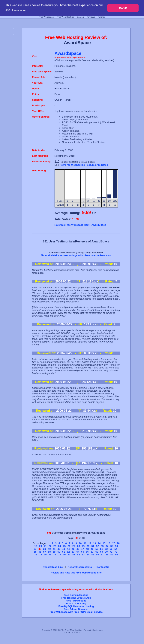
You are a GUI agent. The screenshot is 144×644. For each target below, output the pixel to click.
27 (74, 546)
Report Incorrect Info (80, 567)
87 (102, 555)
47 (82, 549)
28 (78, 546)
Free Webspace (46, 17)
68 (97, 552)
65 (82, 552)
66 (87, 552)
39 (45, 549)
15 (104, 543)
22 (50, 546)
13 (94, 543)
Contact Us (103, 567)
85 (93, 555)
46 (78, 549)
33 (102, 546)
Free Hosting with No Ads (76, 598)
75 (45, 555)
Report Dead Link (53, 567)
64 (78, 552)
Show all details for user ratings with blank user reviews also (76, 255)
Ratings (102, 17)
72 (116, 552)
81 (74, 555)
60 (59, 552)
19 (36, 546)
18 (118, 543)
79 (64, 555)
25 (64, 546)
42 (59, 549)
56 (40, 552)
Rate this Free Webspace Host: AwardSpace (80, 225)
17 (113, 543)
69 (101, 552)
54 (116, 549)
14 (99, 543)
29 (83, 546)
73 (36, 555)
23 (55, 546)
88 (107, 555)
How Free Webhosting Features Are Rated (84, 165)
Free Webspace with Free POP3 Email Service (76, 612)
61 (64, 552)
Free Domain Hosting (76, 595)
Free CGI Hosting (76, 603)
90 (116, 555)
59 (54, 552)
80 (69, 555)
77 (55, 555)
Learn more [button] (19, 10)
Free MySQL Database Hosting (76, 606)
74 (40, 555)
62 (68, 552)
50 (97, 549)
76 (50, 555)
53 (111, 549)
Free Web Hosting (65, 17)
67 (92, 552)
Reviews (91, 17)
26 (69, 546)
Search (80, 17)
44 (68, 549)
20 (40, 546)
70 (106, 552)
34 (107, 546)
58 (49, 552)
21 (45, 546)
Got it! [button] (123, 8)
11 (85, 543)
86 (97, 555)
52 (106, 549)
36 (116, 546)
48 (87, 549)
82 (78, 555)
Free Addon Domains (76, 609)
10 (80, 543)
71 (111, 552)
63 (73, 552)
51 (101, 549)
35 (112, 546)
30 (88, 546)
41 (54, 549)
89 (112, 555)
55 (35, 552)
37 (35, 549)
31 (93, 546)
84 (88, 555)
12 (90, 543)
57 (45, 552)
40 (49, 549)
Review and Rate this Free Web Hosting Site (76, 573)
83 (83, 555)
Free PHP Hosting (76, 601)
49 (92, 549)
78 (59, 555)
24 (59, 546)
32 (97, 546)
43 (64, 549)
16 (109, 543)
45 (73, 549)
